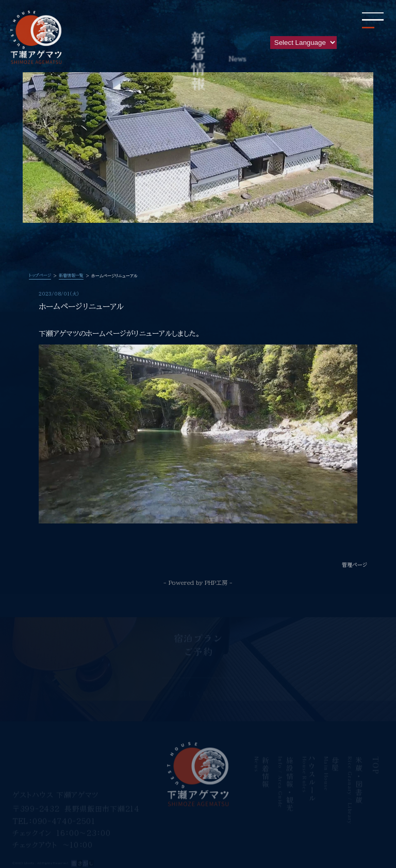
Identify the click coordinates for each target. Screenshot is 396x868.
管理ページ (354, 565)
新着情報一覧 (71, 275)
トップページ (40, 275)
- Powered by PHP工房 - (198, 583)
